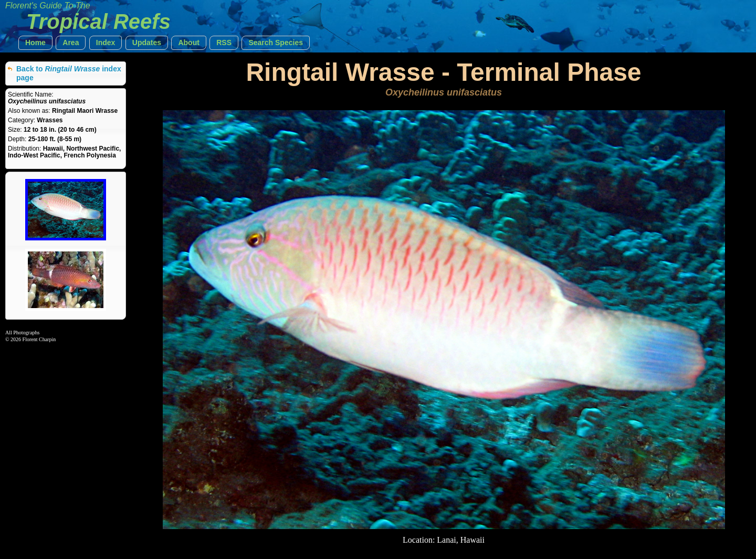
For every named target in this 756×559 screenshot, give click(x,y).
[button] (35, 43)
